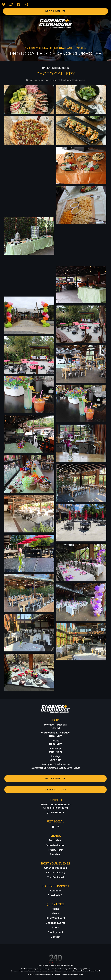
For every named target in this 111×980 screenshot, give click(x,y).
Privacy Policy (34, 975)
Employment (56, 932)
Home (56, 909)
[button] (4, 4)
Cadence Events (56, 923)
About (56, 927)
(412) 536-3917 (55, 813)
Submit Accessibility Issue (72, 975)
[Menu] (107, 4)
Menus (56, 913)
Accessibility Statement (51, 975)
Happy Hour (56, 850)
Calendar (56, 891)
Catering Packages (55, 868)
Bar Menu (56, 854)
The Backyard (55, 877)
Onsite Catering (56, 873)
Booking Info (55, 895)
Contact (56, 937)
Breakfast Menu (56, 845)
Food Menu (56, 840)
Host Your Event (55, 918)
